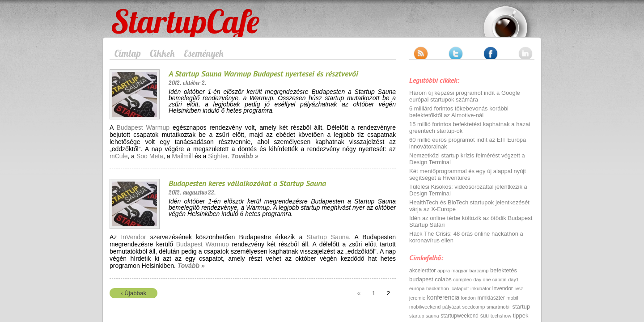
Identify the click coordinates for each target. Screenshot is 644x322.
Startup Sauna (328, 237)
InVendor (133, 237)
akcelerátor (422, 271)
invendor (503, 288)
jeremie (417, 298)
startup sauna (424, 316)
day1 (513, 280)
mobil (512, 298)
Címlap (128, 53)
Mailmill (182, 156)
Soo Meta (150, 156)
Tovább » (245, 156)
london (468, 298)
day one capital (490, 280)
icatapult (460, 288)
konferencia (443, 297)
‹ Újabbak (133, 293)
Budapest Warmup (143, 127)
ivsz (519, 288)
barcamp (479, 271)
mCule (119, 156)
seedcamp (474, 307)
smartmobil (499, 307)
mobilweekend (425, 307)
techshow (501, 316)
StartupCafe (128, 14)
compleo (462, 280)
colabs (443, 279)
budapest (421, 279)
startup (521, 307)
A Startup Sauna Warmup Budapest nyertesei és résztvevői (263, 74)
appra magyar (453, 271)
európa (417, 288)
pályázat (451, 307)
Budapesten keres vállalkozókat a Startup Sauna (247, 183)
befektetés (504, 270)
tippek (521, 316)
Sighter (218, 156)
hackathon (438, 288)
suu (485, 316)
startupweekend (460, 316)
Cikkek (162, 53)
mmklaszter (491, 298)
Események (204, 53)
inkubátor (481, 288)
